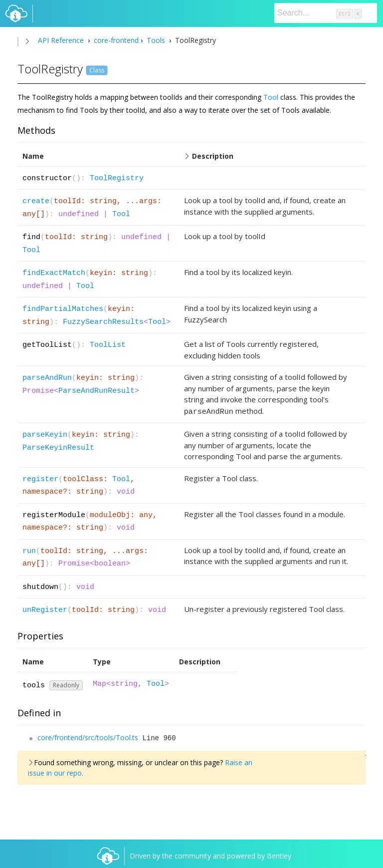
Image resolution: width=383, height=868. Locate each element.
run (29, 550)
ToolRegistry (117, 178)
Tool (271, 97)
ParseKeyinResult (58, 446)
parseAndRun (47, 378)
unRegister (45, 609)
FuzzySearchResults (103, 322)
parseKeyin (45, 434)
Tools (156, 40)
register (40, 478)
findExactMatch (54, 273)
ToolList (108, 345)
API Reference (61, 40)
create (36, 201)
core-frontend (115, 40)
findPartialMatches (63, 309)
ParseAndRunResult (96, 391)
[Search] (326, 13)
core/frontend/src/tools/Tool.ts (88, 736)
